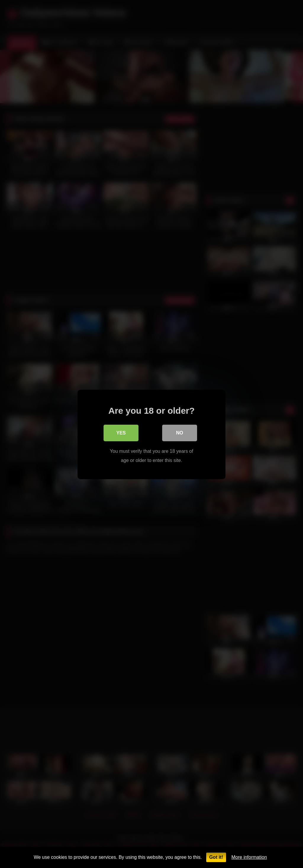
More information (249, 857)
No (180, 433)
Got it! (216, 857)
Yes (121, 433)
